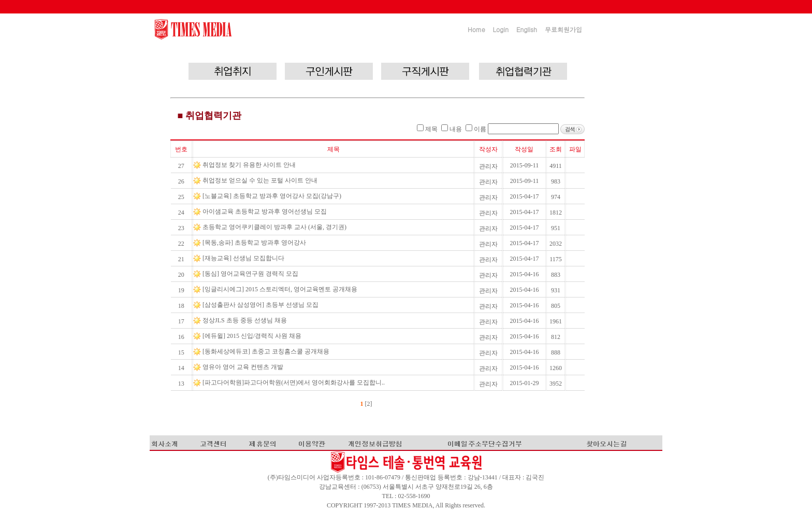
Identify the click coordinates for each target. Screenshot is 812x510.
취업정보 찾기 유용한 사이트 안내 (250, 165)
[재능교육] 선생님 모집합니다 (244, 258)
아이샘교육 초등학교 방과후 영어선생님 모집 (265, 211)
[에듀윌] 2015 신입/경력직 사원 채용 (253, 336)
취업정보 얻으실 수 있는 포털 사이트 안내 (261, 180)
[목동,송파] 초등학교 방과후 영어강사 (255, 243)
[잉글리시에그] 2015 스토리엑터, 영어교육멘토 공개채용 (281, 289)
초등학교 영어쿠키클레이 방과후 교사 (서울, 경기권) (275, 227)
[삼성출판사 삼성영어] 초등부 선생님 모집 (261, 305)
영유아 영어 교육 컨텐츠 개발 (244, 367)
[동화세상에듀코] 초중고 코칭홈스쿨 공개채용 (267, 351)
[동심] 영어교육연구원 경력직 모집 (251, 274)
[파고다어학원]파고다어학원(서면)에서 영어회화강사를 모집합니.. (294, 382)
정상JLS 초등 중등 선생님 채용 (245, 320)
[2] (368, 404)
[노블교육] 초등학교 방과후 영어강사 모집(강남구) (273, 196)
